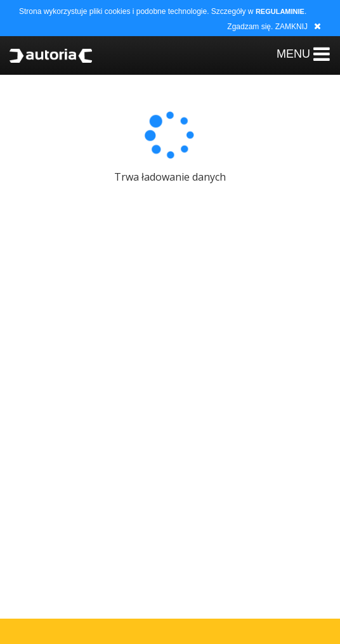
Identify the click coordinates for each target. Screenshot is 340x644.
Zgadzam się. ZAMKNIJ (267, 27)
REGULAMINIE (280, 11)
